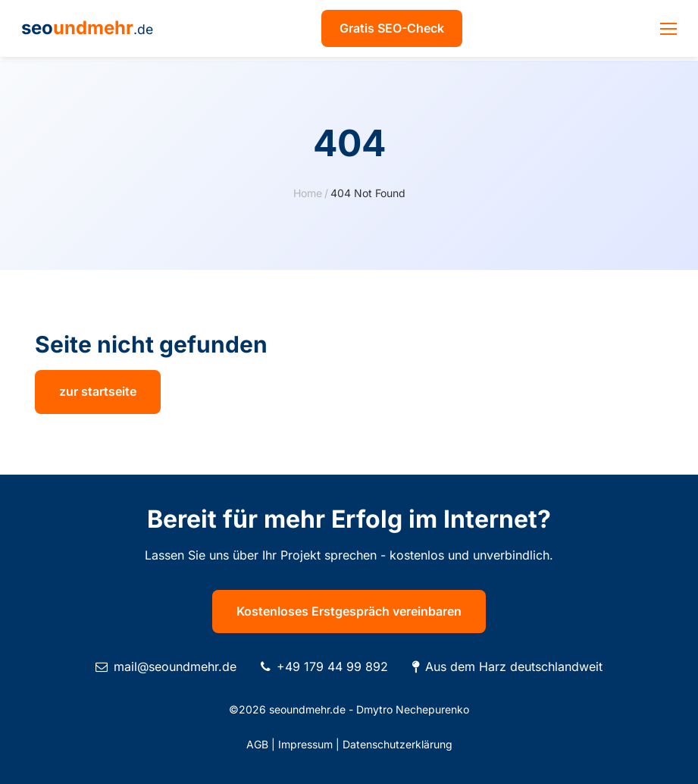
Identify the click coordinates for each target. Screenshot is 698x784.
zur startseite (98, 391)
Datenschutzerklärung (398, 744)
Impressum (305, 744)
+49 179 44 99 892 (332, 666)
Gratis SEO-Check (392, 28)
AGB (257, 744)
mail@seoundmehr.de (175, 666)
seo (87, 28)
